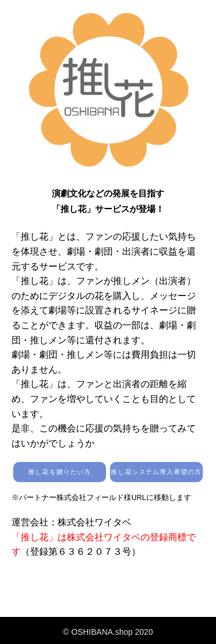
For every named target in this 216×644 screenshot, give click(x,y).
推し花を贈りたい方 (60, 472)
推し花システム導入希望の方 (156, 472)
